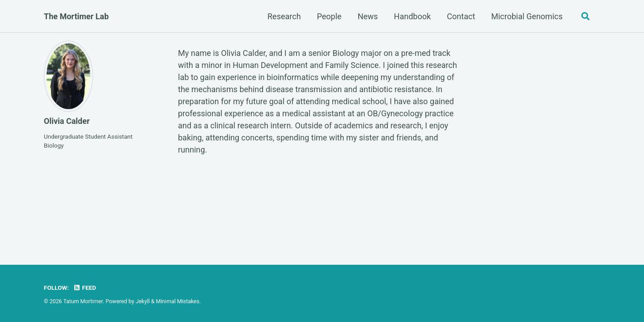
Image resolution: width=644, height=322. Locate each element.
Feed (85, 288)
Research (284, 16)
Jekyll (143, 301)
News (368, 16)
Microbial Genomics (527, 16)
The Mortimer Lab (76, 16)
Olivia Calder (67, 121)
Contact (461, 16)
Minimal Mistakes (178, 301)
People (329, 16)
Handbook (413, 16)
